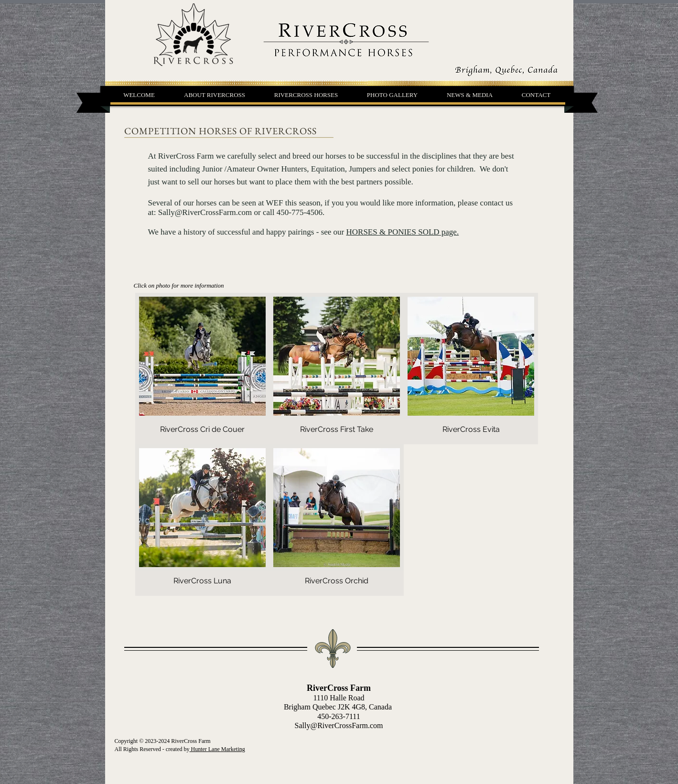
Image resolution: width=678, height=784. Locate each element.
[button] (306, 95)
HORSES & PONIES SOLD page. (403, 232)
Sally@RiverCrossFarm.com (205, 212)
